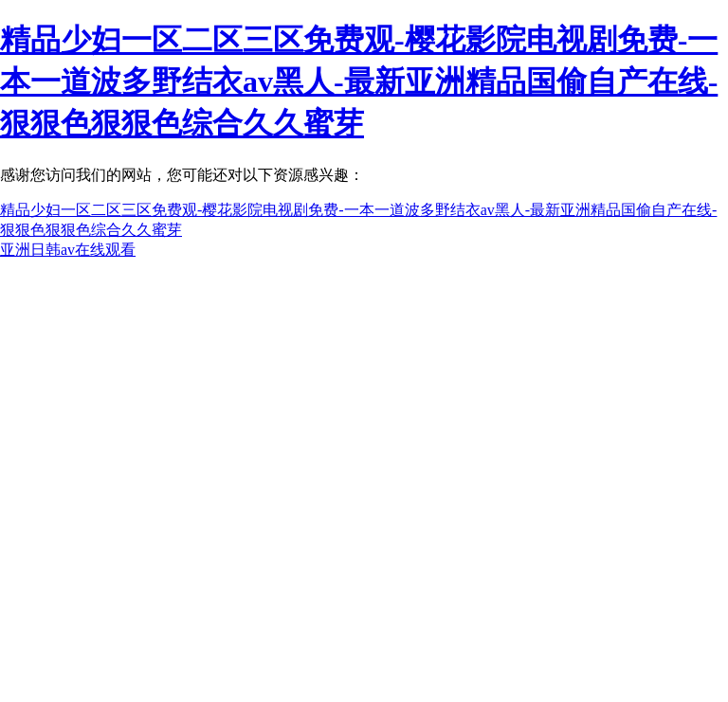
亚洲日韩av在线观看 (68, 250)
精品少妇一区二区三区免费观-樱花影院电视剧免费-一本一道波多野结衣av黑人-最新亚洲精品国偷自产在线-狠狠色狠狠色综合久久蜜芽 (359, 81)
